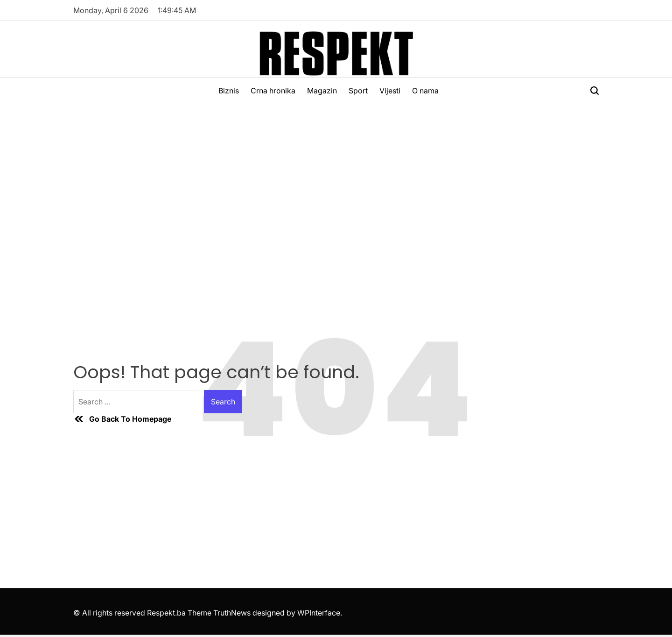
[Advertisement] (336, 174)
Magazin (322, 91)
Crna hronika (273, 91)
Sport (358, 91)
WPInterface (319, 613)
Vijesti (390, 91)
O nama (425, 91)
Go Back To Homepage (122, 419)
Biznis (229, 91)
